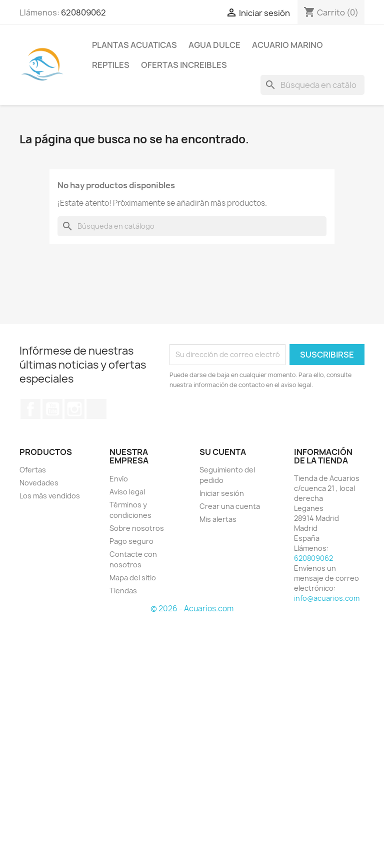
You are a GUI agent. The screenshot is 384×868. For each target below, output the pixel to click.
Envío (119, 479)
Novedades (39, 483)
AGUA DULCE (214, 45)
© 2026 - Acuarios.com (192, 609)
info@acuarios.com (327, 598)
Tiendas (123, 591)
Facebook (30, 409)
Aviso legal (127, 492)
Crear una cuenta (230, 506)
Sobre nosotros (137, 528)
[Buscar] (312, 85)
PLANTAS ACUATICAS (134, 45)
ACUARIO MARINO (287, 45)
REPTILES (111, 65)
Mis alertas (218, 519)
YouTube (52, 409)
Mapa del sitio (133, 578)
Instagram (74, 409)
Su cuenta (223, 452)
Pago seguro (131, 541)
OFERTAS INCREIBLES (184, 65)
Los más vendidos (50, 496)
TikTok (96, 409)
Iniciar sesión (222, 493)
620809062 (83, 12)
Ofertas (33, 470)
